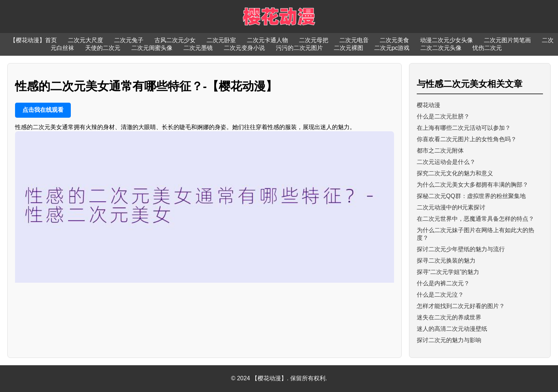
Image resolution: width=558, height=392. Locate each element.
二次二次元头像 (441, 48)
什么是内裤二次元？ (443, 283)
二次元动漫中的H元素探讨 (451, 207)
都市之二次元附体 (440, 151)
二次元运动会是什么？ (446, 162)
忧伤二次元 (487, 48)
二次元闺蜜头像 (152, 48)
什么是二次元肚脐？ (443, 116)
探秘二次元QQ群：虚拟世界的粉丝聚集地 (471, 196)
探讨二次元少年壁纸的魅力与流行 (461, 249)
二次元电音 (354, 40)
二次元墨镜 (198, 48)
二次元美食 (394, 40)
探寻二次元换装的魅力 (446, 261)
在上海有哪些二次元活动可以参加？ (464, 128)
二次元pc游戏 (392, 48)
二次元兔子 (129, 40)
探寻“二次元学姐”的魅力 (448, 272)
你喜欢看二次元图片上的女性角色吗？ (467, 139)
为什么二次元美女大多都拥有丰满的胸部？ (473, 185)
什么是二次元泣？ (440, 295)
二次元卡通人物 (267, 40)
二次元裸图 (349, 48)
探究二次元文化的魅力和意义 (455, 173)
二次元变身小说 (244, 48)
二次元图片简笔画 (507, 40)
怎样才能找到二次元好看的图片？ (461, 306)
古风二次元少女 (175, 40)
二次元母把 (314, 40)
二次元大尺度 (85, 40)
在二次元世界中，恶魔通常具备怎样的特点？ (475, 219)
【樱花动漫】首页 (33, 40)
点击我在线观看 (43, 110)
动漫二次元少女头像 (446, 40)
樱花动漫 (428, 105)
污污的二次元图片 (299, 48)
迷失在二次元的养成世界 (449, 317)
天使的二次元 (103, 48)
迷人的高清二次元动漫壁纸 (452, 329)
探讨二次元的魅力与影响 (449, 340)
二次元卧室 (221, 40)
